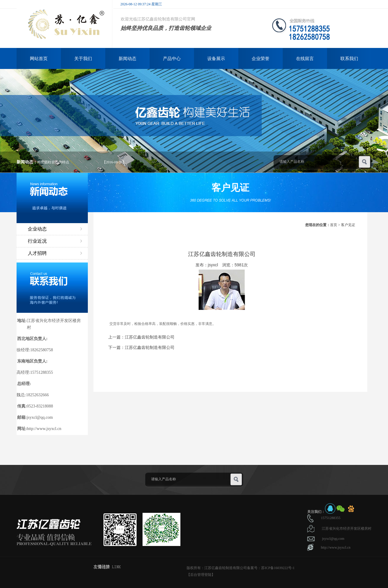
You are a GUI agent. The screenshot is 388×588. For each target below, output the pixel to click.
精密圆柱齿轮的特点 (53, 162)
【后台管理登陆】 (201, 575)
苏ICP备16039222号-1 (278, 568)
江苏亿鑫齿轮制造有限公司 (150, 337)
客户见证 (348, 225)
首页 (334, 225)
